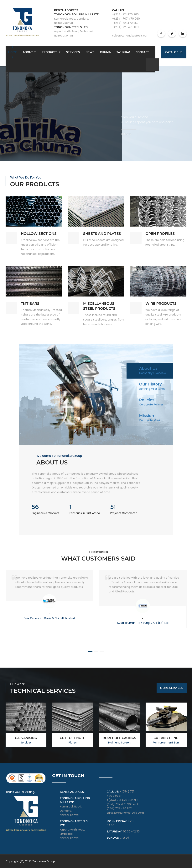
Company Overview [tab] (152, 373)
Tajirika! (123, 52)
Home (13, 52)
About (28, 52)
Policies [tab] (147, 400)
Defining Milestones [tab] (152, 389)
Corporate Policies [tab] (151, 405)
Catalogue (174, 52)
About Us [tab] (148, 368)
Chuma (105, 52)
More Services (172, 688)
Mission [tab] (147, 416)
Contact (142, 52)
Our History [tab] (150, 384)
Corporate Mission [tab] (151, 420)
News (90, 52)
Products (49, 52)
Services (73, 52)
